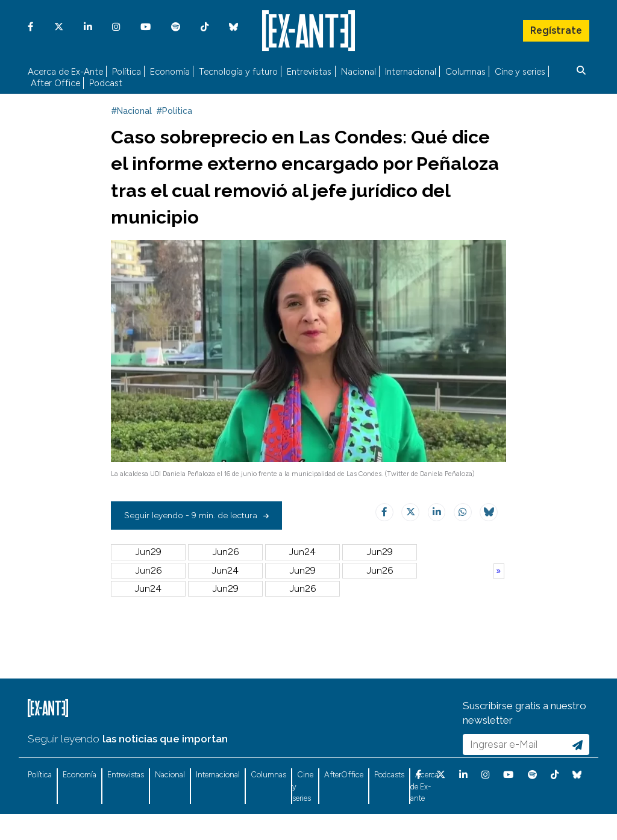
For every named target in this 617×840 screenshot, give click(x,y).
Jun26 (226, 572)
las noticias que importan (165, 759)
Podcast (106, 82)
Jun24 (302, 572)
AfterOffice (344, 795)
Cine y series (520, 70)
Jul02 (149, 608)
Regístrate (556, 27)
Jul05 (226, 590)
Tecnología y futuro (238, 70)
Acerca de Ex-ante (424, 807)
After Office (55, 82)
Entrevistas (309, 70)
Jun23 (380, 572)
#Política (174, 131)
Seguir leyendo (64, 759)
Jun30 (302, 608)
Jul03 (380, 590)
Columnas (465, 70)
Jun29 (149, 572)
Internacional (411, 70)
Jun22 (149, 590)
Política (127, 70)
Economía (170, 70)
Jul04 (302, 590)
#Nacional (131, 131)
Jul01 (226, 608)
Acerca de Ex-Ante (65, 70)
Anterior (499, 591)
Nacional (359, 70)
